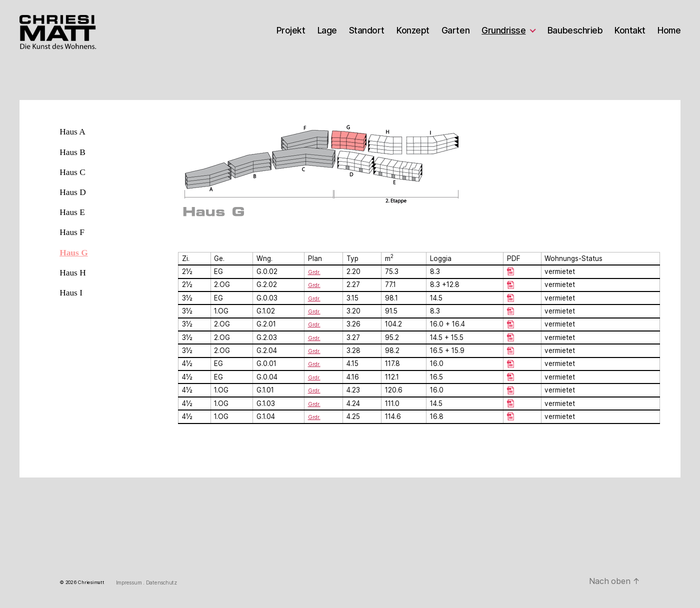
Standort (367, 30)
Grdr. (315, 284)
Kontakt (630, 30)
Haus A (72, 131)
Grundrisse (503, 30)
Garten (455, 30)
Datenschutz (161, 583)
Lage (327, 30)
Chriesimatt (91, 583)
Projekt (291, 30)
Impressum (129, 583)
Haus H (73, 272)
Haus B (72, 152)
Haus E (72, 212)
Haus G (74, 252)
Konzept (413, 30)
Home (669, 30)
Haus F (72, 232)
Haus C (72, 172)
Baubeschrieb (575, 30)
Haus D (73, 192)
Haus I (71, 292)
